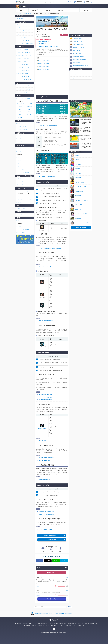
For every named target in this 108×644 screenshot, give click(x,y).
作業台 (18, 157)
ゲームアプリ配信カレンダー (54, 626)
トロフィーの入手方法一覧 (23, 40)
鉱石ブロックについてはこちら (46, 400)
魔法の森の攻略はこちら (44, 460)
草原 (20, 115)
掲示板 (86, 10)
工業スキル (19, 199)
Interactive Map (93, 623)
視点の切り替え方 (21, 34)
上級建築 (19, 202)
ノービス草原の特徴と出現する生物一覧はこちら (50, 248)
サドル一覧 (19, 142)
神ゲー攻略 (19, 13)
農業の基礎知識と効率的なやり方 (80, 66)
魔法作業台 (19, 160)
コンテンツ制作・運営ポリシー (40, 623)
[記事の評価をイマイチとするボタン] (43, 549)
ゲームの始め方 (20, 25)
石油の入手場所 (76, 63)
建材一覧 (19, 148)
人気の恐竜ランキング (43, 44)
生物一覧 (48, 10)
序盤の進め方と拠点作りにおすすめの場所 (48, 46)
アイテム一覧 (20, 182)
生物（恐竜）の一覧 (77, 41)
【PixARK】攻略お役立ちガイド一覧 (52, 536)
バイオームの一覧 (77, 53)
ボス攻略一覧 (20, 215)
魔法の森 (20, 117)
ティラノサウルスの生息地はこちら (47, 529)
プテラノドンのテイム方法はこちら (47, 267)
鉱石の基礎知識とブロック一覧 (24, 55)
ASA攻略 (73, 78)
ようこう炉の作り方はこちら (45, 397)
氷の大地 (29, 115)
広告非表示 (80, 2)
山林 (29, 109)
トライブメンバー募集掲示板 (23, 229)
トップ (13, 623)
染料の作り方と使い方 (22, 61)
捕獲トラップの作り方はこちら (46, 321)
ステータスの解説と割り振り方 (24, 71)
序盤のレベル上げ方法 (44, 63)
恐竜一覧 (19, 123)
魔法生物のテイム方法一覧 (23, 86)
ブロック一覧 (20, 185)
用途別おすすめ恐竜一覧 (43, 42)
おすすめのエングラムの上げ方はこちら (48, 176)
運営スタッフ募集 (27, 623)
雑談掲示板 (19, 226)
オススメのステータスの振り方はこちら (48, 125)
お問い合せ (85, 623)
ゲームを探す (27, 626)
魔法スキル (28, 199)
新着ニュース (81, 626)
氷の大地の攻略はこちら (44, 479)
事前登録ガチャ (42, 626)
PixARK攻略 (23, 6)
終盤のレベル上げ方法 (44, 69)
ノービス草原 (29, 104)
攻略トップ (22, 10)
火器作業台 (19, 164)
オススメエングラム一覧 (22, 191)
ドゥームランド (20, 104)
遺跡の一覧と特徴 (77, 50)
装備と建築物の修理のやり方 (23, 74)
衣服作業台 (19, 167)
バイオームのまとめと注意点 (23, 98)
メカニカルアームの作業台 (23, 173)
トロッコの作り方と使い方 (23, 77)
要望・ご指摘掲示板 (21, 232)
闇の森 (20, 107)
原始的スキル (20, 197)
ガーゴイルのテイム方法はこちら (46, 458)
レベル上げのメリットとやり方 (24, 68)
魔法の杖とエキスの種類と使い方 (24, 89)
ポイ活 (87, 2)
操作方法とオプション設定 (23, 31)
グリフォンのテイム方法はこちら (46, 512)
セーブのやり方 (20, 28)
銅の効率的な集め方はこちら (45, 394)
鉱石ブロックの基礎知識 (78, 57)
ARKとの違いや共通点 (22, 37)
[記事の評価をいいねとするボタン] (52, 549)
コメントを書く (52, 572)
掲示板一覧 (19, 221)
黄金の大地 (29, 107)
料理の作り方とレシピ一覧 (23, 58)
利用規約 (52, 623)
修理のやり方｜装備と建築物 (79, 60)
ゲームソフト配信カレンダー (69, 626)
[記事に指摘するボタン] (61, 549)
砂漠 (20, 109)
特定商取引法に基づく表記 (74, 623)
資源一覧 (60, 10)
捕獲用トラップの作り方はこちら (46, 514)
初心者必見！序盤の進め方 (23, 49)
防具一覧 (19, 139)
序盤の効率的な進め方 (78, 38)
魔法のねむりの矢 (42, 428)
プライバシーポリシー (61, 623)
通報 (67, 577)
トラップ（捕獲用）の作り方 (23, 65)
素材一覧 (19, 179)
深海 (29, 112)
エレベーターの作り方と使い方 (24, 80)
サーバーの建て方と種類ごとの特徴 (25, 43)
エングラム (73, 10)
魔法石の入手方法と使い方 (23, 92)
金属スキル (28, 197)
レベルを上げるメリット (44, 61)
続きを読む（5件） (52, 599)
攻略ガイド (30, 13)
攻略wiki (34, 626)
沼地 (20, 112)
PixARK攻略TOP (52, 540)
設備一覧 (19, 151)
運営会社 (19, 623)
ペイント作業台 (20, 170)
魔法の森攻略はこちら (44, 441)
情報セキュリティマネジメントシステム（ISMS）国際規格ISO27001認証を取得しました (56, 614)
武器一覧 (19, 136)
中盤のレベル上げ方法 (44, 66)
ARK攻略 (73, 72)
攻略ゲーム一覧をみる (81, 228)
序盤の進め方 (35, 10)
